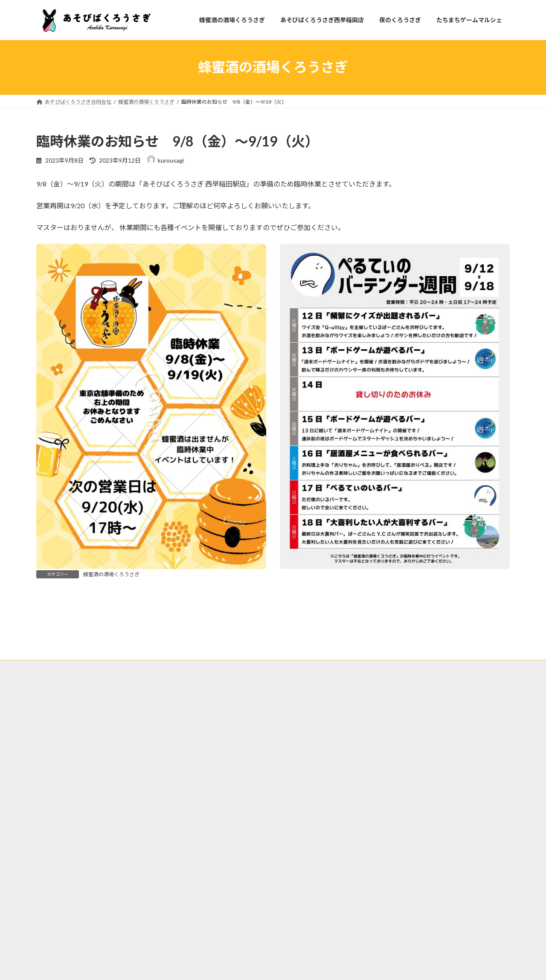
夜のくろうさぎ (224, 764)
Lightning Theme (271, 965)
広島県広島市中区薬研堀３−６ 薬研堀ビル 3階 (89, 846)
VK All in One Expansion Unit (328, 965)
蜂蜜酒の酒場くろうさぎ (111, 574)
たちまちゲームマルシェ (286, 764)
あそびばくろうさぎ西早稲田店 (153, 764)
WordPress (227, 965)
